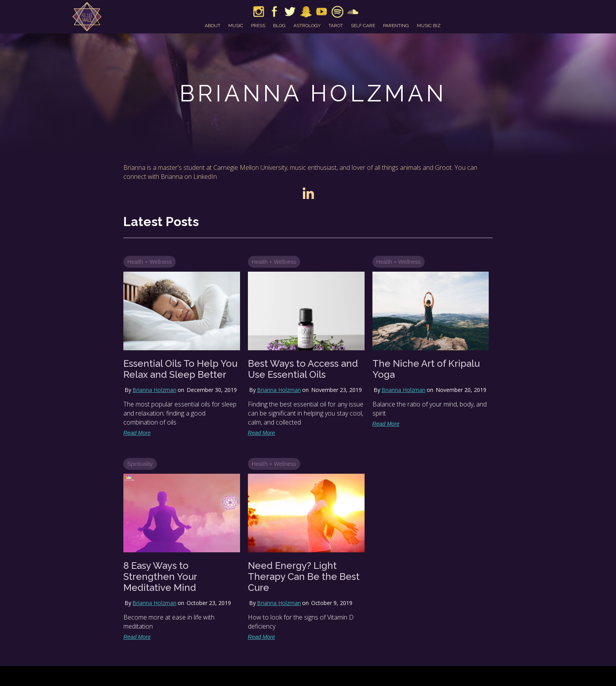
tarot (336, 26)
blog (279, 26)
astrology (307, 26)
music (236, 26)
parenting (396, 26)
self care (363, 26)
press (258, 26)
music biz (429, 26)
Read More (137, 433)
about (213, 26)
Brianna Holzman (154, 390)
